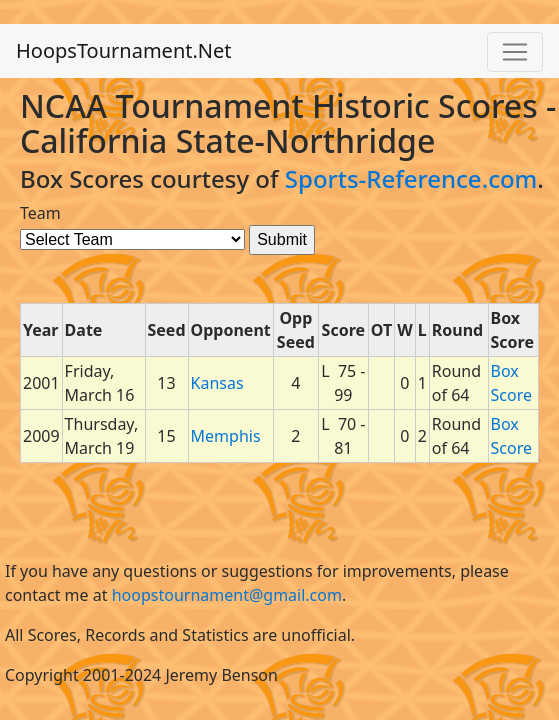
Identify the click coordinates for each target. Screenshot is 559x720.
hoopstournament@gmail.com (227, 595)
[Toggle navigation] (515, 52)
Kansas (217, 383)
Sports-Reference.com (411, 178)
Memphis (226, 436)
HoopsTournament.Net (124, 50)
